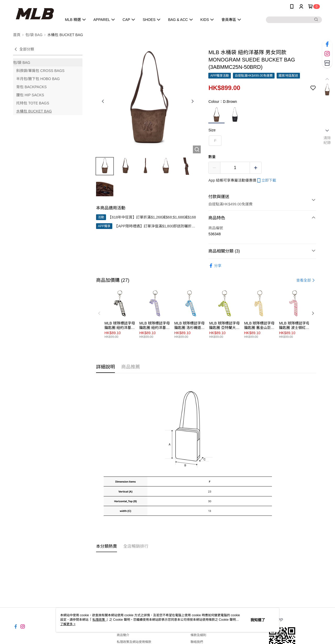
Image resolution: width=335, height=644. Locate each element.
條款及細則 (198, 635)
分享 (215, 266)
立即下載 (266, 181)
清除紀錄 (327, 140)
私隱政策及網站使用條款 (134, 642)
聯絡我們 (197, 642)
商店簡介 (123, 635)
